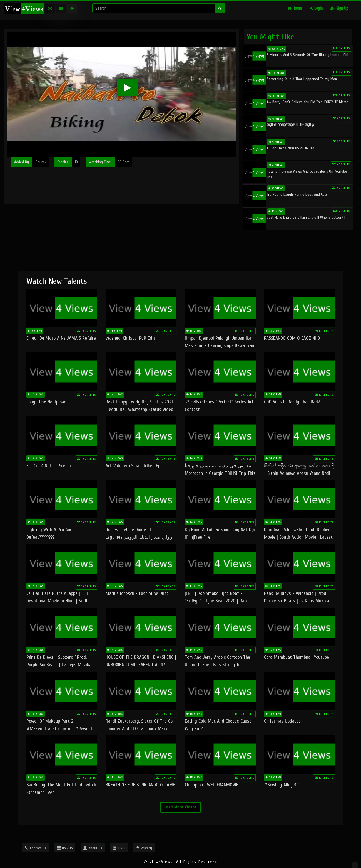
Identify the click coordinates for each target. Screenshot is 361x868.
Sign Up (339, 8)
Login (316, 8)
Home (295, 8)
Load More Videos (180, 807)
